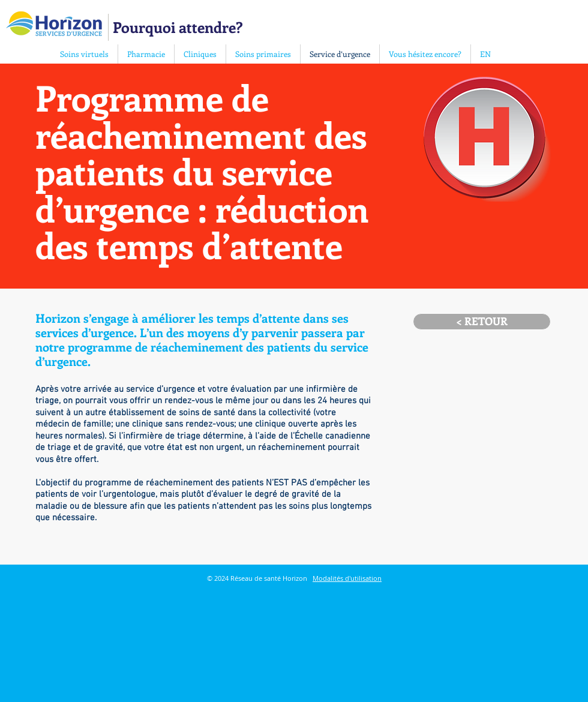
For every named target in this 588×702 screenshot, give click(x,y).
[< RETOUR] (482, 322)
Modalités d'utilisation (347, 578)
